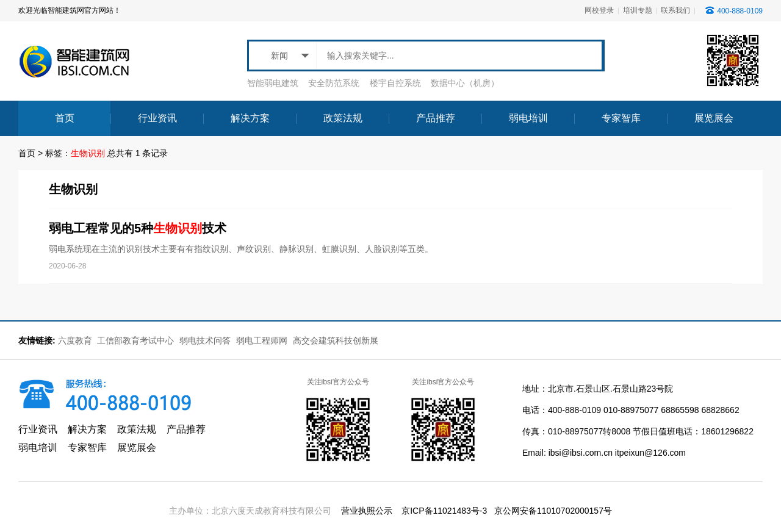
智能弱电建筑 (273, 83)
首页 (27, 153)
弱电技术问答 (205, 340)
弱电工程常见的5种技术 (138, 228)
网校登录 (599, 10)
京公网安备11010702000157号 (553, 511)
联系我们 (675, 10)
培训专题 (638, 10)
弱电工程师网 (262, 340)
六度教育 (75, 340)
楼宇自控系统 (395, 83)
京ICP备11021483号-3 (444, 511)
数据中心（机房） (465, 83)
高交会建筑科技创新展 (336, 340)
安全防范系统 (334, 83)
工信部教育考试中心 (137, 340)
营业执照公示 (367, 511)
